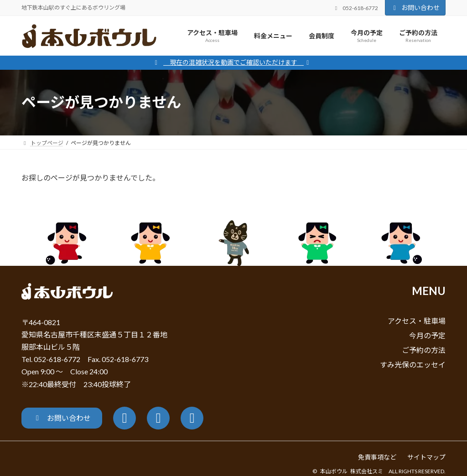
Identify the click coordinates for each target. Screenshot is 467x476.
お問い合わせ (415, 8)
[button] (62, 418)
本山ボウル (334, 471)
